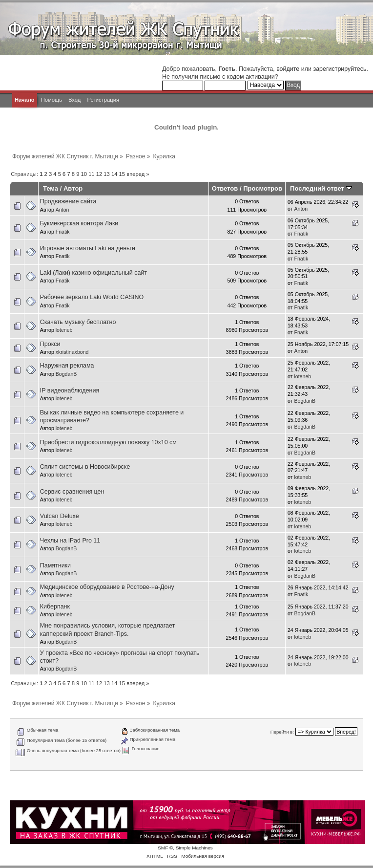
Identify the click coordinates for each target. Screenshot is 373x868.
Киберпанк (55, 607)
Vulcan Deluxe (60, 516)
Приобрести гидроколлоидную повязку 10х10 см (108, 442)
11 (91, 174)
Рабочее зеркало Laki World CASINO (92, 297)
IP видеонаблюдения (70, 391)
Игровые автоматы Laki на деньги (88, 248)
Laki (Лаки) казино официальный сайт (93, 273)
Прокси (50, 344)
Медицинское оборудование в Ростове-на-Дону (107, 587)
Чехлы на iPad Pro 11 (70, 541)
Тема (51, 188)
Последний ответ (321, 188)
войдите (288, 69)
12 (99, 174)
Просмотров (263, 188)
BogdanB (66, 374)
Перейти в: (282, 732)
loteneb (64, 330)
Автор (73, 188)
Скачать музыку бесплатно (78, 322)
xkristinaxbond (72, 352)
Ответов (225, 188)
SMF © (165, 848)
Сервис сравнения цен (72, 492)
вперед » (138, 174)
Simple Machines (194, 848)
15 (122, 174)
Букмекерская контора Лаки (79, 223)
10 (84, 174)
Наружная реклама (67, 366)
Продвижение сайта (68, 201)
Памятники (55, 565)
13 (106, 174)
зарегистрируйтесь (340, 69)
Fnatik (63, 232)
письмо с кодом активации (237, 77)
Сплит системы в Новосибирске (85, 467)
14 (114, 174)
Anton (62, 210)
